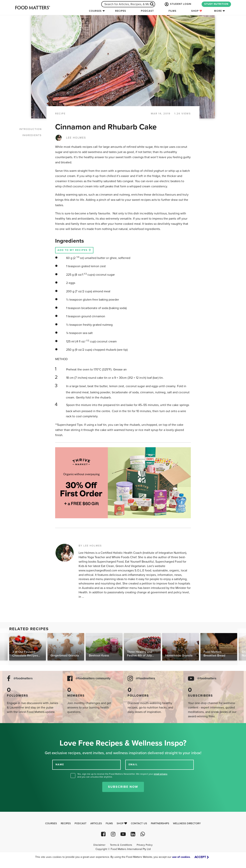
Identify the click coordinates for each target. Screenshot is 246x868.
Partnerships (160, 823)
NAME (60, 765)
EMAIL (133, 765)
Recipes (121, 11)
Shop (197, 11)
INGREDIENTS (32, 135)
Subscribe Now (123, 787)
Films (172, 11)
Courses (95, 11)
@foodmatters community (93, 678)
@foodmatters (23, 678)
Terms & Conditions (121, 845)
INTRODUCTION (30, 129)
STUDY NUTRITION (216, 4)
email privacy (160, 774)
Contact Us (139, 823)
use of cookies (181, 857)
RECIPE (60, 114)
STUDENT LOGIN (178, 4)
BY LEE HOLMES (90, 546)
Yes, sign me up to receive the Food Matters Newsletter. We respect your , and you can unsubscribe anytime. (123, 775)
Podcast (147, 11)
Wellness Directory (187, 823)
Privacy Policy (145, 845)
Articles (96, 823)
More (218, 11)
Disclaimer (99, 845)
